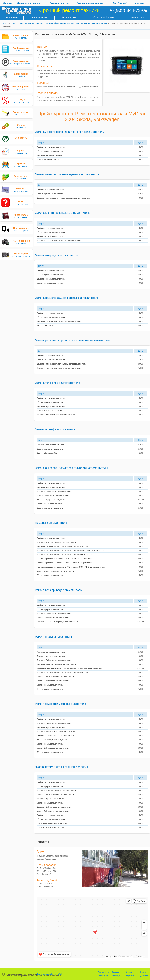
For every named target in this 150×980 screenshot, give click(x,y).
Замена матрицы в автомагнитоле (57, 255)
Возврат (144, 972)
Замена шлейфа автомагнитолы (56, 429)
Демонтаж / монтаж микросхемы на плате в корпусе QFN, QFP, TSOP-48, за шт (70, 551)
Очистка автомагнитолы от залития (52, 823)
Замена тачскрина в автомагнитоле (58, 383)
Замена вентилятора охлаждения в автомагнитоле (67, 174)
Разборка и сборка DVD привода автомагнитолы (57, 622)
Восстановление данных (90, 3)
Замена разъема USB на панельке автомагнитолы (67, 298)
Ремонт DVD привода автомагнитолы (59, 590)
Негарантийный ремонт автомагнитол (63, 23)
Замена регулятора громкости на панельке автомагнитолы (72, 340)
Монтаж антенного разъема (48, 160)
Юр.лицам (116, 976)
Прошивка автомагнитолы (52, 523)
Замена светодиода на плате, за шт (52, 740)
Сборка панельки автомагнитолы (51, 232)
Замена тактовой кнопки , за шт (50, 236)
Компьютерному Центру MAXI (50, 974)
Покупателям (103, 972)
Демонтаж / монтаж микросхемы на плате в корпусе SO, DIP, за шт (65, 546)
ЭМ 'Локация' (120, 3)
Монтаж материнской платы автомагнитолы (55, 571)
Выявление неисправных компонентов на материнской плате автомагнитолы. (70, 668)
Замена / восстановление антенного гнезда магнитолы (70, 132)
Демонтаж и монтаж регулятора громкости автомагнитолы (61, 364)
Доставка (144, 976)
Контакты (139, 3)
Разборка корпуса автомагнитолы (51, 147)
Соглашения (103, 976)
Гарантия (130, 976)
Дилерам (116, 972)
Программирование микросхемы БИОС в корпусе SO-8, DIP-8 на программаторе (71, 567)
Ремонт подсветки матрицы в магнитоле (61, 704)
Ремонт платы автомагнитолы (54, 637)
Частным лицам (39, 17)
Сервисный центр (59, 3)
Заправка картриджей (29, 3)
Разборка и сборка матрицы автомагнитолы (55, 736)
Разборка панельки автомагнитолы (51, 228)
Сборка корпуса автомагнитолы (50, 151)
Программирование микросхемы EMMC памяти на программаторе (65, 559)
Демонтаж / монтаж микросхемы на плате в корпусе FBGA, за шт (64, 555)
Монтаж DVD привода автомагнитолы (53, 496)
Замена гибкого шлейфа (47, 453)
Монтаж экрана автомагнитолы (50, 283)
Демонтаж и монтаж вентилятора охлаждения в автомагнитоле (63, 198)
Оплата (129, 972)
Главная (5, 23)
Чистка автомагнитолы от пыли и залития (61, 767)
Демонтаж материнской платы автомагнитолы (56, 542)
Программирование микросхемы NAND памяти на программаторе (65, 563)
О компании (12, 17)
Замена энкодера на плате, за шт (51, 500)
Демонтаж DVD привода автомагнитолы (54, 492)
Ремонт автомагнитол (35, 23)
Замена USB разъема (46, 326)
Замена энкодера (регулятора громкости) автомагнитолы (71, 468)
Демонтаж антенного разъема (49, 155)
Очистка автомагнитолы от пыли (51, 828)
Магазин (7, 3)
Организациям (69, 17)
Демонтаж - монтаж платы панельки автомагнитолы (59, 241)
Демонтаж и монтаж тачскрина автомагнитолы (56, 415)
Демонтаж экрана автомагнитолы (51, 279)
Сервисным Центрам (104, 17)
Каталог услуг (17, 23)
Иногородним (137, 17)
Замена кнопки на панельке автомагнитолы (63, 213)
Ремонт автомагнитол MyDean (94, 23)
